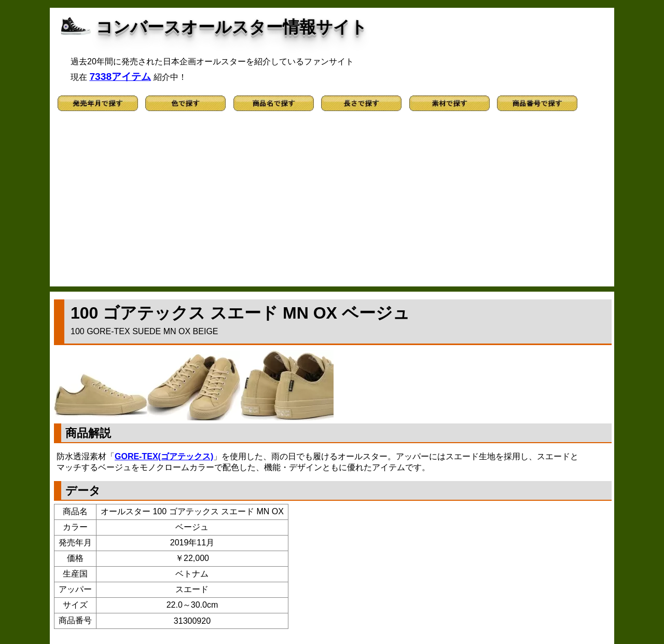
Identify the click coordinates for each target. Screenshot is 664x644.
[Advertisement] (332, 203)
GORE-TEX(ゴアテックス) (164, 456)
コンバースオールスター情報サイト (232, 27)
